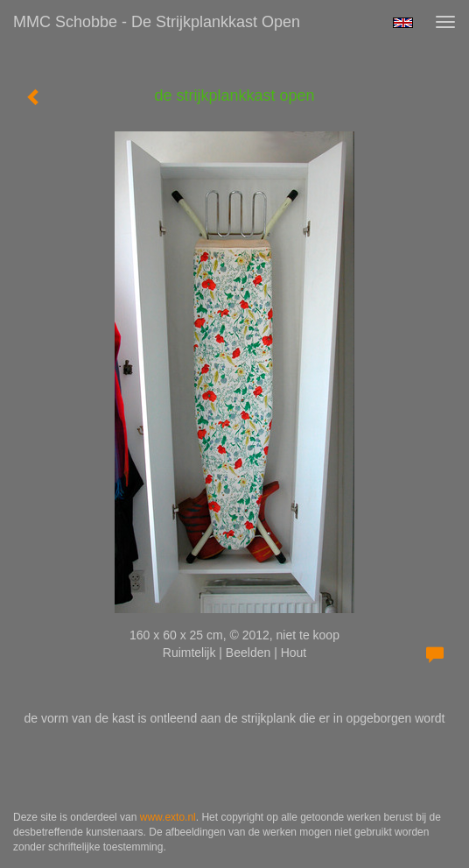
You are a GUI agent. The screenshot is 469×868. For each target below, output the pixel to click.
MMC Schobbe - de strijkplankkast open (157, 22)
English (403, 23)
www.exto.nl (168, 817)
